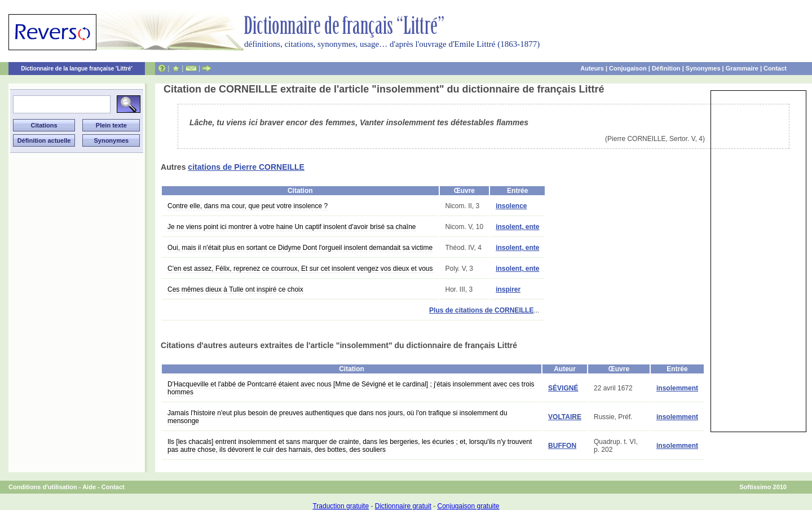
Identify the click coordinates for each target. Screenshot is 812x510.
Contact (775, 68)
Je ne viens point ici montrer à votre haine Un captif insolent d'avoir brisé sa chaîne (292, 227)
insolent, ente (517, 227)
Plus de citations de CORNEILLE (481, 310)
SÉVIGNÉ (563, 388)
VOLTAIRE (565, 417)
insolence (511, 206)
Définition (666, 68)
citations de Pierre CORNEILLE (246, 167)
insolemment (677, 388)
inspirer (508, 289)
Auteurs (592, 68)
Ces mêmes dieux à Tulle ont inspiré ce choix (235, 289)
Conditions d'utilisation (43, 487)
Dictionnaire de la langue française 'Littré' (77, 69)
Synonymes (703, 68)
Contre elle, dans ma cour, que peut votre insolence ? (248, 206)
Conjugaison (628, 68)
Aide (89, 487)
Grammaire (742, 68)
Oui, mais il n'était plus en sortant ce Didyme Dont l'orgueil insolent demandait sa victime (300, 248)
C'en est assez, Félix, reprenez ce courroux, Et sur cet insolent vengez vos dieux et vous (300, 269)
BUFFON (562, 446)
